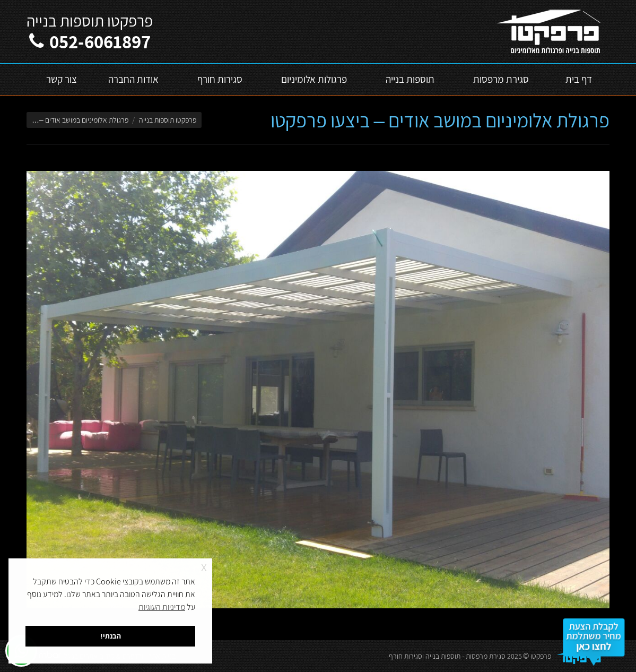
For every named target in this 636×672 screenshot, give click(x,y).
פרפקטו (541, 656)
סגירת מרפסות (486, 656)
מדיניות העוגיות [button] (162, 607)
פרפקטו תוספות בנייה (168, 120)
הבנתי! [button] (111, 636)
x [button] (204, 566)
